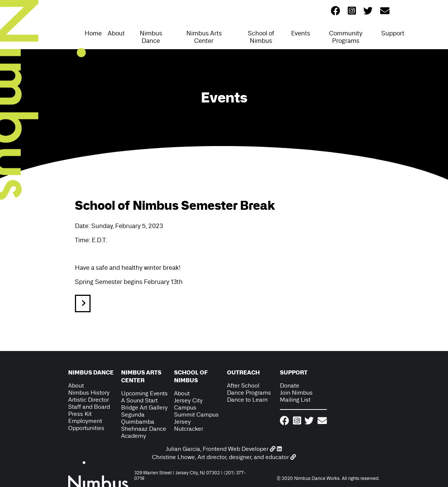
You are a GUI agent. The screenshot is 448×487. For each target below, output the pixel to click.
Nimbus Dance (151, 37)
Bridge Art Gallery (144, 407)
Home (93, 33)
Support (393, 33)
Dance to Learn (247, 400)
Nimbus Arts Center (204, 37)
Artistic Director (89, 400)
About (116, 33)
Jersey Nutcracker (189, 425)
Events (301, 33)
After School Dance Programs (249, 389)
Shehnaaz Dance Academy (144, 432)
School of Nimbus (261, 37)
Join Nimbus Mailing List (296, 396)
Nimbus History (89, 393)
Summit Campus (196, 415)
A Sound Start (139, 400)
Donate (290, 385)
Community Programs (346, 37)
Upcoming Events (144, 393)
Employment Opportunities (86, 424)
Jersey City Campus (188, 404)
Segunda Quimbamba (138, 418)
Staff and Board (89, 407)
